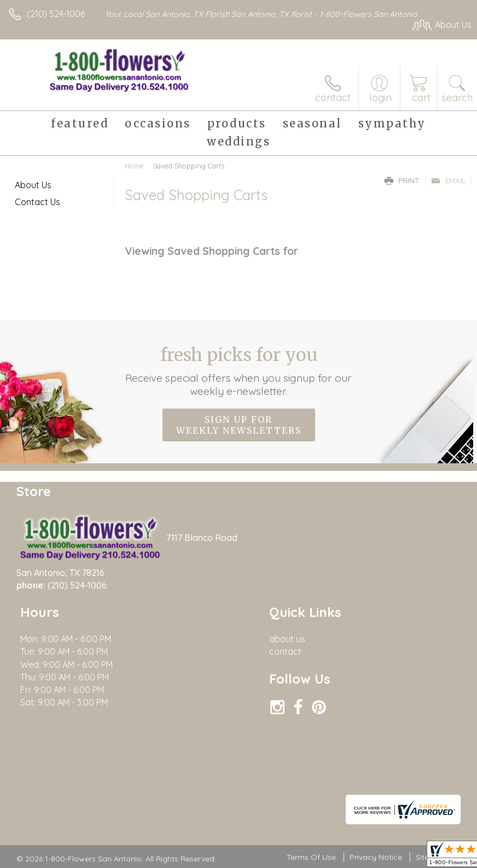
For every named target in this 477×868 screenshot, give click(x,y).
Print (402, 180)
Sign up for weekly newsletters (239, 425)
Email (448, 180)
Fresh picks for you (239, 371)
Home (134, 166)
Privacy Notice (376, 858)
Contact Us (37, 202)
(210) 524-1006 (56, 14)
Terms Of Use (311, 858)
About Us (33, 185)
